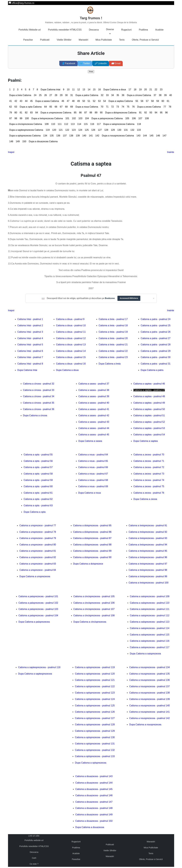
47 (68, 101)
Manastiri (83, 40)
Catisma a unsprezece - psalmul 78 (38, 532)
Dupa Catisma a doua (115, 90)
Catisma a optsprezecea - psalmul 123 (95, 693)
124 (80, 130)
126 (93, 130)
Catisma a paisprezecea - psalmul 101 (38, 596)
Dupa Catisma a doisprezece (88, 564)
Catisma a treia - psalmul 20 (113, 338)
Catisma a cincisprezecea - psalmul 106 (94, 603)
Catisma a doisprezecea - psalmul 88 (92, 545)
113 (73, 124)
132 (132, 130)
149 (18, 141)
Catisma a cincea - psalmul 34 (39, 396)
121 (61, 130)
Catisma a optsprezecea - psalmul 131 (95, 744)
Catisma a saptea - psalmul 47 (149, 390)
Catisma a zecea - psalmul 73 (149, 474)
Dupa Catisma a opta (35, 512)
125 (87, 130)
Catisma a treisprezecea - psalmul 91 (148, 525)
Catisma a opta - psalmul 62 (38, 499)
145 (151, 136)
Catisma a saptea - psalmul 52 (149, 422)
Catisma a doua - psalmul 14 (71, 351)
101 (67, 118)
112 (66, 124)
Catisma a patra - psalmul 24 (156, 319)
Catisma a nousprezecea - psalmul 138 (149, 693)
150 (24, 141)
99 (21, 118)
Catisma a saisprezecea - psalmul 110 (150, 603)
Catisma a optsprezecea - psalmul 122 (95, 686)
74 (123, 107)
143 (139, 136)
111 (60, 124)
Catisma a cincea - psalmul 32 (39, 384)
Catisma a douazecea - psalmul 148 (94, 808)
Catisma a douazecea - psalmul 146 (94, 795)
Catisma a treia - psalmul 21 (113, 345)
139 (78, 136)
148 (11, 141)
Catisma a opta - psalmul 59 (38, 480)
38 (160, 95)
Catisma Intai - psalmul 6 (30, 351)
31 (72, 95)
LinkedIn (101, 63)
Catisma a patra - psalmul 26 (156, 332)
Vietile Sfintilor (64, 40)
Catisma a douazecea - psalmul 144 (94, 783)
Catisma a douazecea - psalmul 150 (94, 821)
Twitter (85, 63)
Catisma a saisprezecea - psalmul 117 (150, 647)
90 (101, 113)
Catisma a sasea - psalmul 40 (94, 403)
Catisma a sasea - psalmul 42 (94, 415)
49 (79, 101)
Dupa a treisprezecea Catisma (47, 118)
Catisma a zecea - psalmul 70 (149, 455)
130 (119, 130)
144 (145, 136)
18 (135, 90)
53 (99, 101)
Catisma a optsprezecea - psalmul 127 (95, 718)
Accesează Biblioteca (129, 298)
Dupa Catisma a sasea (90, 441)
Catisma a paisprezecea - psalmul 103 (38, 609)
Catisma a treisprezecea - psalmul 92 (148, 532)
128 (106, 130)
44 (26, 101)
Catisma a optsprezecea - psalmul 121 (95, 680)
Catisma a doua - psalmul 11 (71, 332)
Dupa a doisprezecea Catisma (121, 113)
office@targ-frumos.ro (23, 3)
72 (112, 107)
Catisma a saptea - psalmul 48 (149, 396)
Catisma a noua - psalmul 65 (93, 461)
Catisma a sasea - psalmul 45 (94, 435)
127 (100, 130)
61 (168, 101)
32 (102, 95)
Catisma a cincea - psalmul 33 (39, 390)
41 (11, 101)
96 (166, 113)
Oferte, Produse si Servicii (145, 40)
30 (66, 95)
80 (16, 113)
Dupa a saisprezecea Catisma (119, 124)
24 (35, 95)
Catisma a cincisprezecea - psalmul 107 (94, 609)
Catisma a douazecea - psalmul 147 (94, 802)
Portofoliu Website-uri (30, 30)
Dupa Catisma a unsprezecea (35, 576)
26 (45, 95)
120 (54, 130)
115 (86, 124)
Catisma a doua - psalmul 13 (71, 345)
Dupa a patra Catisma (87, 95)
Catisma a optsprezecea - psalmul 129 (95, 731)
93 (151, 113)
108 (147, 118)
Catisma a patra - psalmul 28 (156, 345)
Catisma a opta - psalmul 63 (38, 505)
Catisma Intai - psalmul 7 (30, 357)
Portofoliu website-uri (34, 840)
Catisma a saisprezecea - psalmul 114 (150, 628)
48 (73, 101)
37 (155, 95)
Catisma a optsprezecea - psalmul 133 (95, 756)
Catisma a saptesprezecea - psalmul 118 (39, 667)
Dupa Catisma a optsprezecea (91, 763)
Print (91, 72)
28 (56, 95)
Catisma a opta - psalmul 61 (38, 493)
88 (91, 113)
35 (118, 95)
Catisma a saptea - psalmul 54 (149, 435)
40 (171, 95)
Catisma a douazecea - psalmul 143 (94, 776)
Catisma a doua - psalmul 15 (71, 357)
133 (139, 130)
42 (16, 101)
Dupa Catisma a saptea (145, 441)
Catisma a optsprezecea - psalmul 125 (95, 706)
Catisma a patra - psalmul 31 (156, 364)
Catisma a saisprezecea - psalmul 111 (150, 609)
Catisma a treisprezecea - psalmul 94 (148, 545)
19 (140, 90)
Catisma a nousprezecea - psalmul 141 (149, 712)
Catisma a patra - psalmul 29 (156, 351)
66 (56, 107)
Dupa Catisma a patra (152, 370)
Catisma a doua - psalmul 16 (71, 364)
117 (99, 124)
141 (91, 136)
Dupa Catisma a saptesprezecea (35, 674)
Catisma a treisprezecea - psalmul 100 (149, 583)
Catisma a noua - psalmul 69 (93, 486)
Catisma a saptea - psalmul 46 (149, 384)
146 (158, 136)
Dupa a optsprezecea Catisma (25, 136)
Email (116, 63)
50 (84, 101)
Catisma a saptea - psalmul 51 (149, 415)
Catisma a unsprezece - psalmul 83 (38, 564)
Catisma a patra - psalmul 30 (156, 357)
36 (123, 95)
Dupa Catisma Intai (27, 370)
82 (26, 113)
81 (21, 113)
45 (31, 101)
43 (21, 101)
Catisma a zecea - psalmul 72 (149, 467)
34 (112, 95)
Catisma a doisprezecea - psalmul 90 (92, 557)
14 (89, 90)
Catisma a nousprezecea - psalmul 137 (149, 686)
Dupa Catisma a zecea (145, 499)
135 (52, 136)
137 (65, 136)
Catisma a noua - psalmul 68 (93, 480)
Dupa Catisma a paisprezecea (34, 622)
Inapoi (11, 152)
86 (80, 113)
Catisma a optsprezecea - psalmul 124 (95, 699)
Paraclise (28, 40)
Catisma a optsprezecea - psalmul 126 (95, 712)
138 (71, 136)
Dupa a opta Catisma (31, 107)
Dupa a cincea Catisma (139, 95)
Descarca (94, 30)
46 (63, 101)
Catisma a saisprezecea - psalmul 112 (150, 616)
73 (118, 107)
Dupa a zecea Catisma (149, 107)
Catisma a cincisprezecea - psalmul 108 (94, 616)
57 (147, 101)
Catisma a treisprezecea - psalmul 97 (148, 564)
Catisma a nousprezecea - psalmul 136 (149, 680)
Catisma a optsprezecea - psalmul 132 (95, 750)
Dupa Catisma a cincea (35, 415)
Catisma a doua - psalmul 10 (71, 325)
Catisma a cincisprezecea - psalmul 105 (94, 596)
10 (68, 90)
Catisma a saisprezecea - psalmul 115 (150, 635)
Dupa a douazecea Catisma (43, 141)
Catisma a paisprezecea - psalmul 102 (38, 603)
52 (94, 101)
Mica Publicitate (104, 40)
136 (58, 136)
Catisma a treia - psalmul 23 (113, 357)
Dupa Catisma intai (50, 90)
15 (94, 90)
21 (151, 90)
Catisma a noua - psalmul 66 (93, 467)
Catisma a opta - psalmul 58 (38, 474)
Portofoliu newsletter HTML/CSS (65, 30)
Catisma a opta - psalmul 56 (38, 461)
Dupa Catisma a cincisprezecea (90, 622)
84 (37, 113)
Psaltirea (143, 30)
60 (163, 101)
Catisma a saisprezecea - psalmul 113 (150, 622)
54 (105, 101)
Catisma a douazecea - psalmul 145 (94, 789)
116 (92, 124)
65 (51, 107)
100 (27, 118)
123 (74, 130)
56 (142, 101)
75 (128, 107)
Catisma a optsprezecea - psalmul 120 (95, 674)
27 (51, 95)
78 (170, 107)
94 (156, 113)
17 (130, 90)
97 (11, 118)
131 (126, 130)
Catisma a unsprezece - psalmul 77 (38, 525)
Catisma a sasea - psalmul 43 (94, 422)
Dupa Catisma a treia (110, 364)
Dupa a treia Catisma (20, 95)
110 (53, 124)
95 (161, 113)
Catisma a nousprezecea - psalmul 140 (149, 706)
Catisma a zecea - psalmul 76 (149, 493)
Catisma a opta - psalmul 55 (38, 455)
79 (11, 113)
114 (79, 124)
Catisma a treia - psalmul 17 (113, 319)
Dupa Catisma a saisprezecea (145, 654)
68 (66, 107)
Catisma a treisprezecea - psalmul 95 (148, 551)
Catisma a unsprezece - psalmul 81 (38, 551)
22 (156, 90)
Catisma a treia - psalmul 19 (113, 332)
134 (45, 136)
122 (67, 130)
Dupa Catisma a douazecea (90, 827)
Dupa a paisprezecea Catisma (107, 118)
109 (47, 124)
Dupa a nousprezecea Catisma (118, 136)
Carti (34, 858)
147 (165, 136)
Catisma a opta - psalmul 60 (38, 486)
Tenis (122, 40)
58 (152, 101)
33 (107, 95)
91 (140, 113)
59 (158, 101)
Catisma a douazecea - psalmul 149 (94, 815)
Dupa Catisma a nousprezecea (145, 725)
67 (61, 107)
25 (40, 95)
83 (31, 113)
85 (75, 113)
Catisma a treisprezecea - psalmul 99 (148, 576)
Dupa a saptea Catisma (121, 101)
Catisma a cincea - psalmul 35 (39, 403)
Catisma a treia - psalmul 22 (113, 351)
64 (45, 107)
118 (139, 124)
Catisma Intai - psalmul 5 (30, 345)
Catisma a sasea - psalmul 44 (94, 428)
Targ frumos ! (91, 20)
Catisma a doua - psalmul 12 (71, 338)
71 (107, 107)
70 (102, 107)
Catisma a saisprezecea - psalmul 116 (150, 641)
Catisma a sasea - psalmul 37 (94, 384)
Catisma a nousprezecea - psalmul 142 (149, 718)
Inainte (170, 152)
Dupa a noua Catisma (87, 107)
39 (165, 95)
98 (16, 118)
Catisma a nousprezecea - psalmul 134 (149, 667)
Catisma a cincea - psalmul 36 (39, 409)
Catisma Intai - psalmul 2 (30, 325)
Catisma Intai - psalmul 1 (30, 319)
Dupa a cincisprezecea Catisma (26, 124)
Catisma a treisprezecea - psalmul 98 (148, 570)
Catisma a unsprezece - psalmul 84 (38, 570)
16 (100, 90)
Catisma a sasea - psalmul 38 (94, 390)
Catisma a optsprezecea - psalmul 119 (95, 667)
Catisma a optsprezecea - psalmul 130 (95, 737)
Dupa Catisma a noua (90, 493)
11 (73, 90)
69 (72, 107)
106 (134, 118)
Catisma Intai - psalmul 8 (30, 364)
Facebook (68, 63)
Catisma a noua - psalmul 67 (93, 474)
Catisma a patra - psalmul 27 (156, 338)
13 (84, 90)
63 (16, 107)
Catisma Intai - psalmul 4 (30, 338)
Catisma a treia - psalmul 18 (113, 325)
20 (146, 90)
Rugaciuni (126, 30)
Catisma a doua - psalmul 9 (70, 319)
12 (79, 90)
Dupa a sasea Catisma (47, 101)
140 (84, 136)
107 (140, 118)
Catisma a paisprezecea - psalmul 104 (38, 616)
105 (127, 118)
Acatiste (159, 30)
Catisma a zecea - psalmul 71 (149, 461)
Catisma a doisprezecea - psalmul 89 (92, 551)
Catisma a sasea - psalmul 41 (94, 409)
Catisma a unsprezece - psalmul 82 (38, 557)
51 (89, 101)
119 (48, 130)
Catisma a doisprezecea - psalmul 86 (92, 532)
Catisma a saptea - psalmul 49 (149, 403)
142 (97, 136)
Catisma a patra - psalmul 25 (156, 325)
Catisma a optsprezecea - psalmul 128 (95, 725)
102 (74, 118)
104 (87, 118)
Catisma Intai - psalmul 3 (30, 332)
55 (137, 101)
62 (11, 107)
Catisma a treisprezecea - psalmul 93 (148, 538)
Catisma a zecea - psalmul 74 (149, 480)
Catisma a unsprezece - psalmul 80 (38, 545)
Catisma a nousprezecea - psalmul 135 (149, 674)
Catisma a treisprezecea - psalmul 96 (148, 557)
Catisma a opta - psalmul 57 (38, 467)
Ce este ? (34, 864)
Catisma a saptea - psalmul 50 (149, 409)
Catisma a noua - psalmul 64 (93, 455)
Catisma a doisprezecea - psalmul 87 (92, 538)
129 (113, 130)
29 (61, 95)
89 (96, 113)
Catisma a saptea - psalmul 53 (149, 428)
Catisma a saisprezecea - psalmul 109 (150, 596)
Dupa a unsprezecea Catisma (56, 113)
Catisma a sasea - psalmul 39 (94, 396)
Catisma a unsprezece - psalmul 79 (38, 538)
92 (146, 113)
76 (133, 107)
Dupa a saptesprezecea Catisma (26, 130)
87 (86, 113)
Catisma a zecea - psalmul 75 (149, 486)
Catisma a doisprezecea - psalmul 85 (92, 525)
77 (165, 107)
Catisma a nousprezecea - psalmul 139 (149, 699)
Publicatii (45, 40)
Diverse (110, 29)
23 (161, 90)
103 (80, 118)
